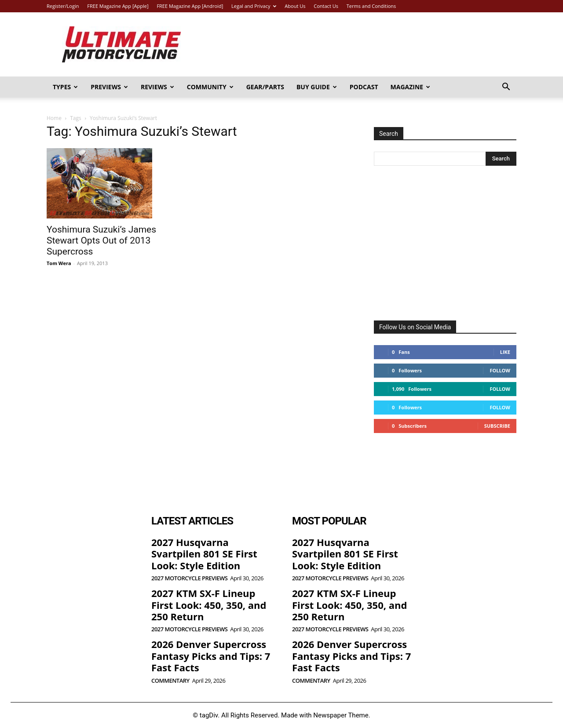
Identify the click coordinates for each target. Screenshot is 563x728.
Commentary (170, 681)
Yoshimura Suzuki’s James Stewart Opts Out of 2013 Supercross (101, 240)
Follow (500, 370)
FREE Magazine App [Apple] (118, 6)
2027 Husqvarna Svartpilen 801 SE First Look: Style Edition (204, 554)
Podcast (364, 87)
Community (210, 87)
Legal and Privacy (254, 6)
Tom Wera (59, 263)
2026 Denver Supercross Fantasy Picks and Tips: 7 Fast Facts (211, 656)
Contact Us (326, 6)
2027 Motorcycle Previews (189, 578)
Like (505, 352)
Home (54, 118)
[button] (506, 88)
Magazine (411, 87)
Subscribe (497, 426)
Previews (109, 87)
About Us (295, 6)
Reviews (157, 87)
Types (65, 87)
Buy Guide (317, 87)
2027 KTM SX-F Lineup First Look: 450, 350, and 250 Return (209, 605)
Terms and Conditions (371, 6)
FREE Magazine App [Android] (190, 6)
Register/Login (63, 6)
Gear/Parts (265, 87)
